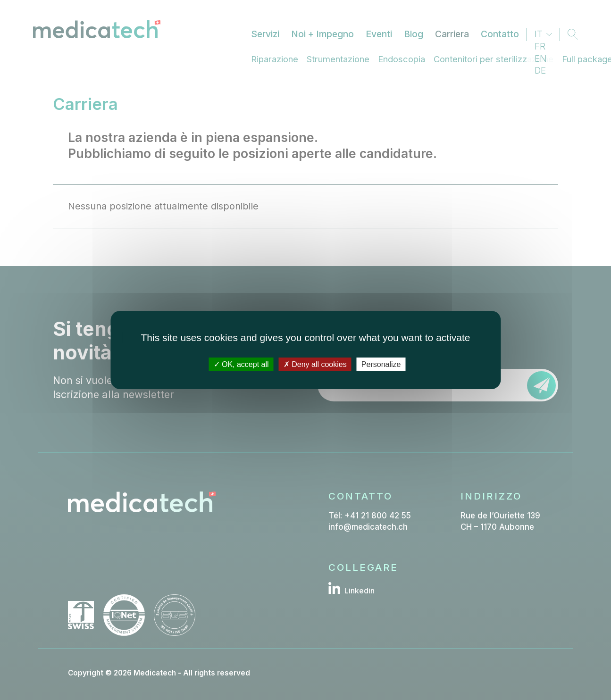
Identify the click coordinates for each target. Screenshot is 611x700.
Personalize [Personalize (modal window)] (381, 364)
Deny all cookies (315, 364)
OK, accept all (241, 364)
